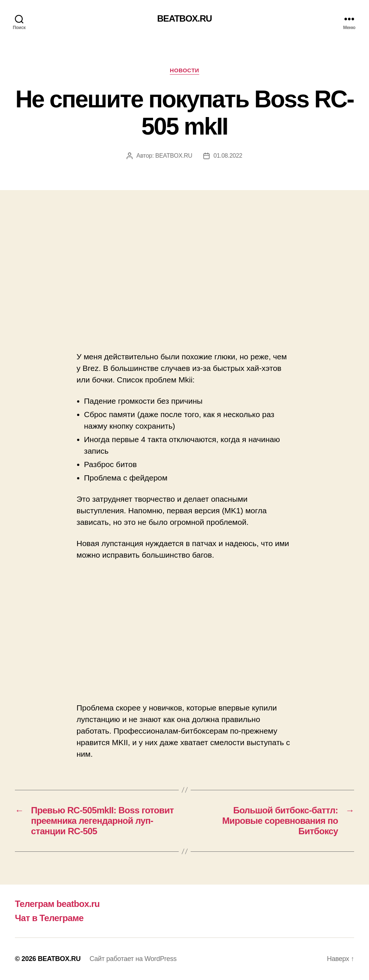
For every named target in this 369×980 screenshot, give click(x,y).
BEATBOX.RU (184, 19)
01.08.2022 (228, 156)
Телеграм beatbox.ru (57, 904)
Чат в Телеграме (49, 918)
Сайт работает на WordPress (133, 959)
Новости (184, 70)
